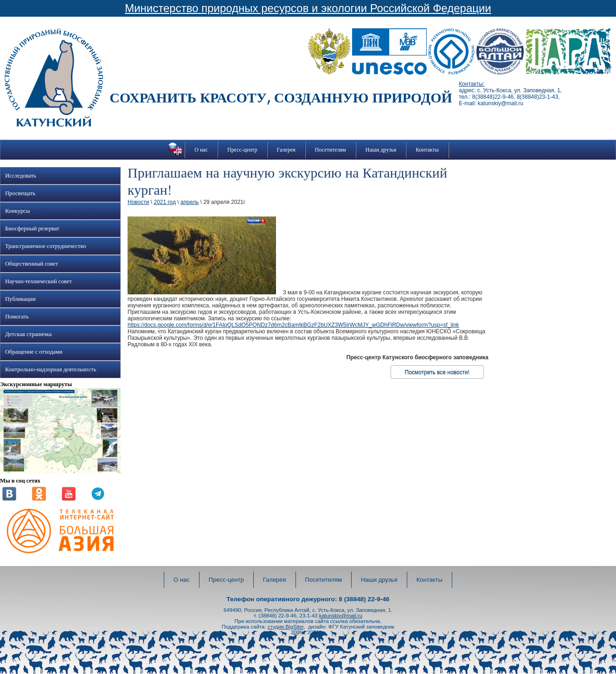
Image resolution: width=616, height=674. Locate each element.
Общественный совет (32, 264)
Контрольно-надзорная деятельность (51, 369)
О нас (201, 150)
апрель (189, 202)
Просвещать (20, 193)
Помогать (17, 317)
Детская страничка (28, 334)
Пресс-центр (242, 150)
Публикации (20, 299)
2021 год (165, 202)
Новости (138, 202)
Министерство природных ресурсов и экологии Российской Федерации (308, 8)
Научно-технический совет (38, 281)
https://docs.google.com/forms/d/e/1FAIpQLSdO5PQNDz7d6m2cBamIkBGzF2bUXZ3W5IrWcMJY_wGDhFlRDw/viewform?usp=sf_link (293, 325)
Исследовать (21, 176)
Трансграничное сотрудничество (45, 246)
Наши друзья (381, 150)
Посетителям (330, 150)
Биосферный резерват (32, 229)
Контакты (427, 150)
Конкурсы (17, 211)
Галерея (286, 150)
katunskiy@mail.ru (341, 616)
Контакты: (472, 84)
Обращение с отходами (34, 352)
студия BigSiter (286, 627)
